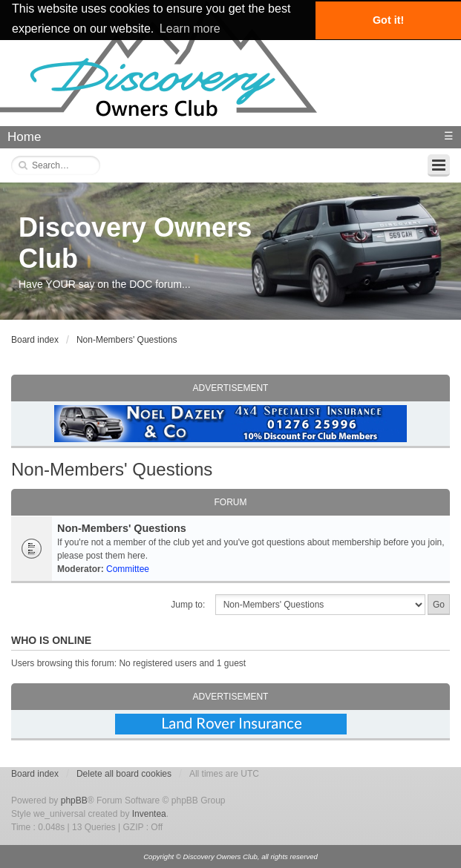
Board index (35, 340)
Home (24, 137)
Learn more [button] (190, 29)
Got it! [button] (388, 20)
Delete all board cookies (124, 774)
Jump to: (188, 605)
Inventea (149, 814)
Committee (128, 569)
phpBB (74, 800)
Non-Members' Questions (127, 340)
